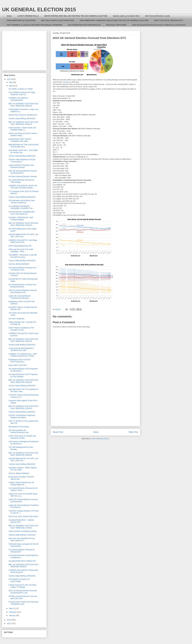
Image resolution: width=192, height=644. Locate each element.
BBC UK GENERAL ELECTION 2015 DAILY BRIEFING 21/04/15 (23, 407)
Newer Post (58, 432)
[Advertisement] (95, 406)
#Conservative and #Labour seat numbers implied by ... (22, 202)
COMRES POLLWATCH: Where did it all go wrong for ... (23, 571)
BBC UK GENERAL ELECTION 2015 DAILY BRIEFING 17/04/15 (23, 527)
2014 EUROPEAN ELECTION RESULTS (84, 25)
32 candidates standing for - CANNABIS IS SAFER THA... (21, 207)
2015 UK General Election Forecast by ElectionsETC (23, 172)
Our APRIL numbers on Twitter (21, 89)
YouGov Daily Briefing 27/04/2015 (22, 261)
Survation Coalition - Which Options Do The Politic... (23, 469)
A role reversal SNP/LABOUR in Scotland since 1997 (21, 349)
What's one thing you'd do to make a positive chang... (23, 134)
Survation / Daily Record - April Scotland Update (21, 218)
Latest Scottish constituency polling (23, 531)
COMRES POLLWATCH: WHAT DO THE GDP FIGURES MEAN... (23, 187)
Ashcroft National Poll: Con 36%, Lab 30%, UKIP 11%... (23, 235)
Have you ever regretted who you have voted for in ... (22, 539)
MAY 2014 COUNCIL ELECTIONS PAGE (58, 20)
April (11, 86)
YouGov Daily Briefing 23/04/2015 (22, 345)
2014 (9, 620)
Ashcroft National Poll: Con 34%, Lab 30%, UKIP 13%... (23, 460)
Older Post (133, 432)
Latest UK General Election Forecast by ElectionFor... (23, 500)
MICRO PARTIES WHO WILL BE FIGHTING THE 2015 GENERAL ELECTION (76, 16)
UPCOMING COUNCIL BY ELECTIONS (19, 580)
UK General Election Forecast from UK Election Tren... (22, 269)
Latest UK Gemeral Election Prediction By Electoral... (20, 297)
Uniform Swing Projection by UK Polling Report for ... (21, 484)
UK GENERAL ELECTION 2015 (39, 10)
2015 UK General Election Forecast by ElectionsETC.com (23, 592)
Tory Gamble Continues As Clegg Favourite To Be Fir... (22, 93)
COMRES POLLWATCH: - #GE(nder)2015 (19, 99)
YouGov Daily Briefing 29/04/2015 (22, 156)
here (58, 182)
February (13, 612)
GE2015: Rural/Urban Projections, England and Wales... (22, 416)
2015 (9, 79)
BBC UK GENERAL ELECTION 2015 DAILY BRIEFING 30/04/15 (23, 105)
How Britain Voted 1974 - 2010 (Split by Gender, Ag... (23, 151)
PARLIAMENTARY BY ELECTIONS (21, 20)
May (11, 82)
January (12, 615)
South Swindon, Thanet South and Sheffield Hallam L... (22, 129)
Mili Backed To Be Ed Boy (19, 427)
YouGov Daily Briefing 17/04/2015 (22, 535)
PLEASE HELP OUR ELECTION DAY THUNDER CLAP (24, 603)
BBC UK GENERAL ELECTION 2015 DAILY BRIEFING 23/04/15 (23, 340)
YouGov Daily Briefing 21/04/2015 (22, 412)
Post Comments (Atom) (100, 439)
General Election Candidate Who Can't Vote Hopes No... (22, 213)
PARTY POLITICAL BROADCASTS (168, 20)
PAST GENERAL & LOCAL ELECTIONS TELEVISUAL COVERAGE (34, 25)
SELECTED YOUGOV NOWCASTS (23, 115)
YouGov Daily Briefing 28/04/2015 (22, 197)
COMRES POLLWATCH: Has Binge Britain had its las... (23, 241)
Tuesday (66, 82)
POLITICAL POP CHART (116, 25)
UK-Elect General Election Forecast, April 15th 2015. (23, 597)
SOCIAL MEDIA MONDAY (19, 264)
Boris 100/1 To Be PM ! (18, 365)
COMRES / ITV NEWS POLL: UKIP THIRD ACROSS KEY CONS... (23, 355)
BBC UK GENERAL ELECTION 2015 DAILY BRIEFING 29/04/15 (23, 123)
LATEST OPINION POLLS (28, 16)
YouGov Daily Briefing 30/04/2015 (22, 119)
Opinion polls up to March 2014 (126, 16)
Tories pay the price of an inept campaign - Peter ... (21, 250)
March (12, 608)
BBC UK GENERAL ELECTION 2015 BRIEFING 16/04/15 (23, 566)
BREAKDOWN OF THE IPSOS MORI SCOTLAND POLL (24, 146)
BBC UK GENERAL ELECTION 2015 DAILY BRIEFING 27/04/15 (23, 224)
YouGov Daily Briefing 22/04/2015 (22, 386)
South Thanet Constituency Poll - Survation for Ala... (22, 329)
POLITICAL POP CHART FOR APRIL (23, 516)
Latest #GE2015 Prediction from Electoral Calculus (21, 166)
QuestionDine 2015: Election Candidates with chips (20, 140)
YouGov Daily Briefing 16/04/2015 (22, 576)
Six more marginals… (17, 319)
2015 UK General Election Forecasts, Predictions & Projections (159, 25)
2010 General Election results (158, 16)
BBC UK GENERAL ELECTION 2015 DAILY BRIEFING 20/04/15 (23, 454)
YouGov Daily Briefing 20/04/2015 (22, 464)
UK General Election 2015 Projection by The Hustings (23, 375)
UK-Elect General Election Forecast (23, 176)
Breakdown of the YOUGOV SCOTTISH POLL (20, 361)
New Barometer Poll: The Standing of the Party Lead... (23, 390)
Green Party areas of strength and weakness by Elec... (22, 437)
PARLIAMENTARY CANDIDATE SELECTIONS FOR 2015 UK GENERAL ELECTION (114, 20)
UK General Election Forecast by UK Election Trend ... (23, 489)
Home (9, 16)
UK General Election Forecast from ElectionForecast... (22, 286)
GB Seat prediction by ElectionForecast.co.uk (19, 431)
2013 (9, 623)
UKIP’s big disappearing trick (20, 246)
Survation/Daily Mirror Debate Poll (22, 561)
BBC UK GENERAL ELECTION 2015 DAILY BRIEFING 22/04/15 (23, 381)
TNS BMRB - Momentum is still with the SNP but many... (23, 256)
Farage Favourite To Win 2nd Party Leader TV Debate (22, 586)
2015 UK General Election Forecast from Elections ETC (23, 291)
